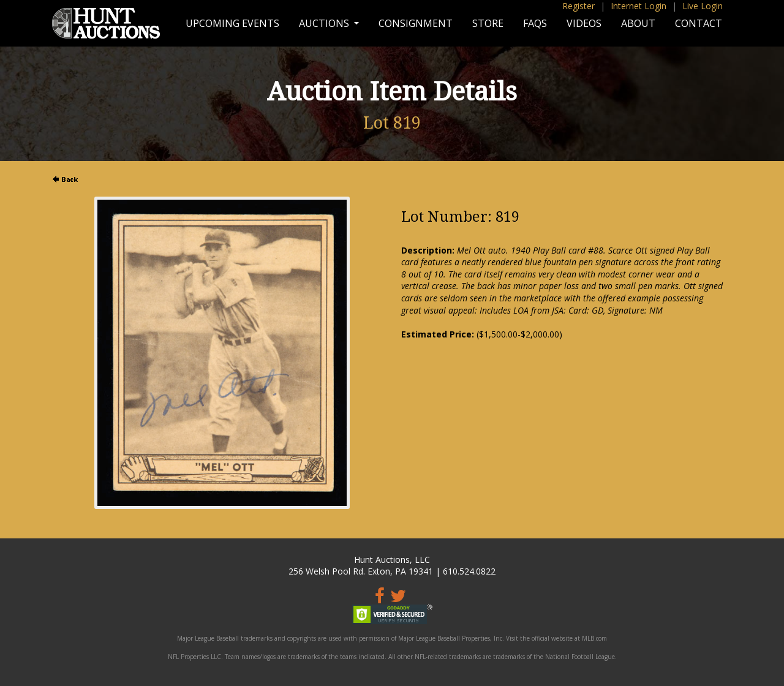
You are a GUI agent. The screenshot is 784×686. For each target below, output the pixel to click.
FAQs (535, 23)
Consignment (416, 23)
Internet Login (639, 6)
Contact (699, 23)
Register (579, 6)
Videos (584, 23)
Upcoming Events (232, 23)
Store (488, 23)
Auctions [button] (325, 23)
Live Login (703, 6)
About (638, 23)
